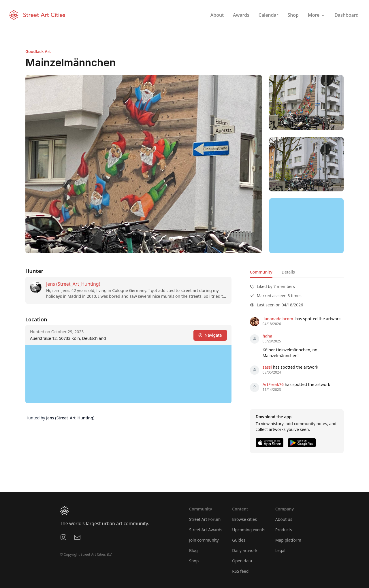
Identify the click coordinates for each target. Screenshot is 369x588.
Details (288, 272)
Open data (242, 561)
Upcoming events (249, 530)
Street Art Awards (206, 530)
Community (261, 272)
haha (268, 336)
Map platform (288, 540)
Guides (239, 540)
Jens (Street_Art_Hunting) (73, 284)
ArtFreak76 (273, 384)
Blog (193, 550)
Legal (280, 550)
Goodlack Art (38, 51)
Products (284, 530)
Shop (194, 561)
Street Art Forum (205, 519)
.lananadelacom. (278, 319)
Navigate (210, 335)
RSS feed (240, 571)
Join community (204, 540)
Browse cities (244, 519)
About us (284, 519)
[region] (306, 226)
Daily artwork (245, 550)
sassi (267, 367)
